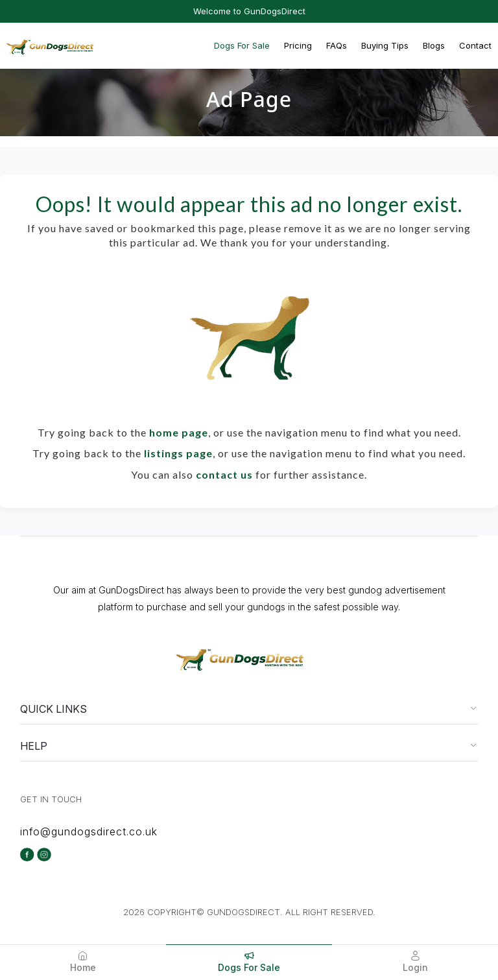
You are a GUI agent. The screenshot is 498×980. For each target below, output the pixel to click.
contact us (224, 474)
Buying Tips (385, 45)
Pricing (298, 45)
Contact (475, 45)
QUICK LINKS (53, 709)
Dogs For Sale (242, 45)
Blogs (434, 45)
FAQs (337, 45)
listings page (178, 453)
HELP (34, 746)
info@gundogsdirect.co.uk (89, 831)
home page (179, 432)
